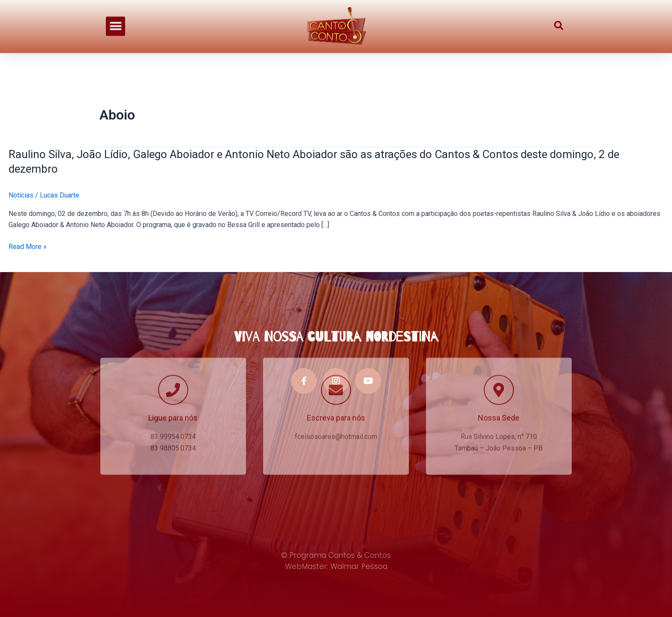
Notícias (21, 195)
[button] (115, 20)
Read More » (28, 247)
